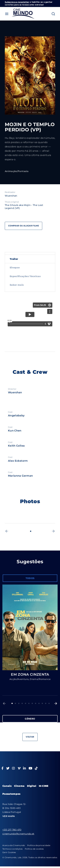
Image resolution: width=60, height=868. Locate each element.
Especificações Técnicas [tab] (25, 276)
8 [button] (36, 703)
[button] (7, 531)
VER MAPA (9, 816)
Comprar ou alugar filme (24, 226)
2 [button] (15, 703)
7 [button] (32, 703)
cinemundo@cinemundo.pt (18, 834)
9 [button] (39, 703)
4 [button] (22, 703)
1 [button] (31, 531)
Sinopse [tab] (15, 268)
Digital (32, 786)
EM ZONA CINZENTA (30, 674)
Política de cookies (34, 849)
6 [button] (29, 703)
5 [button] (26, 703)
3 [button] (19, 703)
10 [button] (42, 703)
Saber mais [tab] (17, 285)
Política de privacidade (39, 845)
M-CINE (44, 786)
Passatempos (11, 794)
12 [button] (49, 703)
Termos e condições (12, 849)
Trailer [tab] (14, 259)
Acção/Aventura (19, 679)
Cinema (19, 786)
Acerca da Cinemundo (14, 845)
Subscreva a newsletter (17, 2)
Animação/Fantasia (17, 171)
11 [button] (46, 703)
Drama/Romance (40, 679)
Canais (7, 786)
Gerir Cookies (9, 852)
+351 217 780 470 (12, 830)
